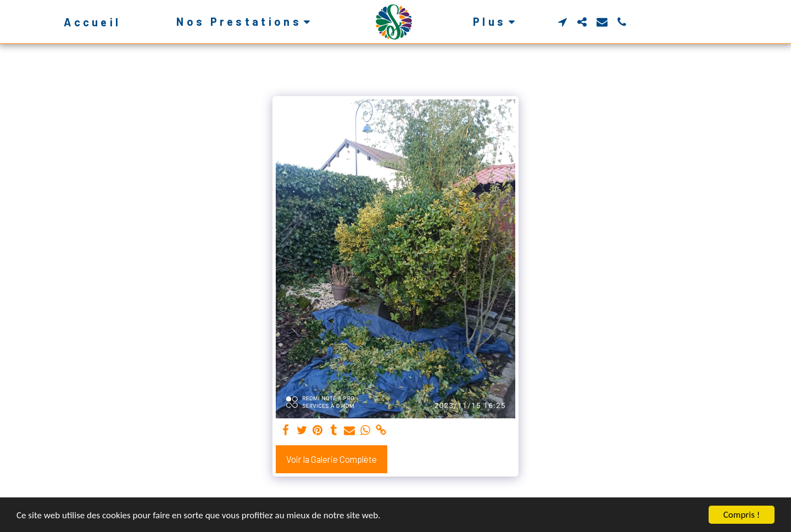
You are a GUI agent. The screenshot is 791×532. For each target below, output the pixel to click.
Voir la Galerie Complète (332, 459)
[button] (246, 22)
